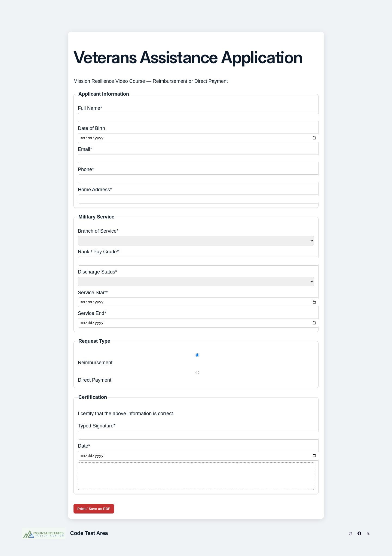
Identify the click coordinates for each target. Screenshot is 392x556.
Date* (196, 454)
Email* (196, 155)
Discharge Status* (196, 278)
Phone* (196, 176)
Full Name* (196, 114)
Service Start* (196, 299)
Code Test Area (89, 536)
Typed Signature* (196, 434)
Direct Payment (196, 379)
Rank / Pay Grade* (196, 258)
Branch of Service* (196, 237)
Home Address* (196, 196)
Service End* (196, 321)
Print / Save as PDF (94, 511)
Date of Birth (196, 135)
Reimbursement (196, 361)
